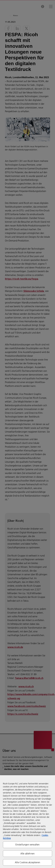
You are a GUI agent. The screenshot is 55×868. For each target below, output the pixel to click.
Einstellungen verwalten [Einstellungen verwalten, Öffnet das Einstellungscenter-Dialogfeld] (28, 845)
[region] (27, 822)
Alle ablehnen (27, 854)
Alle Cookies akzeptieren (27, 862)
